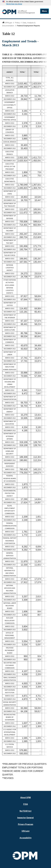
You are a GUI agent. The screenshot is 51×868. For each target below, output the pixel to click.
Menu (44, 11)
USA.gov (26, 831)
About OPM (26, 797)
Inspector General (26, 818)
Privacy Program (26, 824)
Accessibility (26, 838)
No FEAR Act (26, 811)
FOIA (26, 804)
